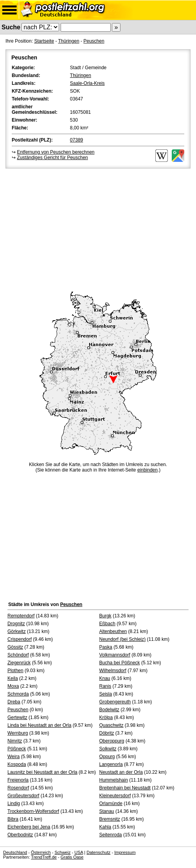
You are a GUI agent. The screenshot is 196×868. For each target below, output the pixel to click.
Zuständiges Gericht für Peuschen (52, 158)
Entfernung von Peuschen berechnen (56, 152)
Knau (105, 678)
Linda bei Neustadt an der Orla (39, 725)
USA (79, 852)
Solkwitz (108, 749)
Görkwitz (17, 631)
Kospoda (17, 764)
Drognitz (16, 624)
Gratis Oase (72, 857)
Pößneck (17, 749)
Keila (13, 678)
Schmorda (18, 694)
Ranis (105, 686)
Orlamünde (111, 803)
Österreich (41, 852)
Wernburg (18, 733)
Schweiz (62, 852)
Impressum (125, 852)
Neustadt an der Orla (121, 772)
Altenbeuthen (113, 631)
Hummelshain (114, 780)
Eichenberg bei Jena (29, 827)
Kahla (105, 827)
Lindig (14, 803)
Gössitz (15, 647)
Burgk (105, 616)
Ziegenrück (19, 663)
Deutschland (15, 852)
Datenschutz (98, 852)
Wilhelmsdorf (113, 671)
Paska (106, 647)
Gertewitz (17, 717)
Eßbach (107, 624)
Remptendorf (21, 616)
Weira (13, 757)
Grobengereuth (115, 702)
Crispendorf (20, 639)
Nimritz (15, 741)
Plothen (15, 671)
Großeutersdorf (23, 796)
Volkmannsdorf (115, 655)
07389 (76, 140)
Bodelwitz (109, 710)
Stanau (107, 811)
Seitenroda (111, 835)
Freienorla (18, 780)
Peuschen (94, 41)
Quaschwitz (111, 725)
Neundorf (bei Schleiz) (123, 639)
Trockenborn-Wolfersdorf (33, 811)
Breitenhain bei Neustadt (125, 788)
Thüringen (69, 41)
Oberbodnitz (20, 835)
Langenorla (111, 764)
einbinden (147, 470)
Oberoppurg (112, 741)
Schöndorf (18, 655)
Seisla (106, 694)
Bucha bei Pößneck (120, 663)
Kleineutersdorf (115, 796)
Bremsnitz (110, 819)
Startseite (44, 41)
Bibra (13, 819)
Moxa (13, 686)
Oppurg (107, 757)
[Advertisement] (98, 229)
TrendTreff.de (44, 857)
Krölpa (106, 717)
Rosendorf (18, 788)
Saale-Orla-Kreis (87, 83)
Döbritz (107, 733)
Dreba (14, 702)
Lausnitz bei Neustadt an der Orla (42, 772)
